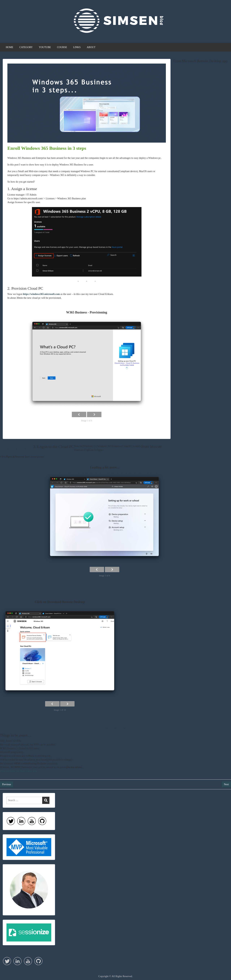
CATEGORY (26, 47)
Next (226, 784)
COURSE (62, 47)
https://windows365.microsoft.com (41, 294)
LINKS (77, 47)
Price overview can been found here (19, 771)
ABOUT (91, 47)
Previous (7, 784)
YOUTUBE (45, 47)
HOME (9, 47)
